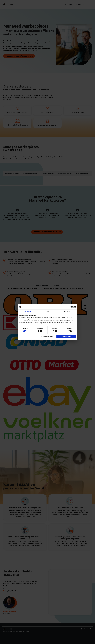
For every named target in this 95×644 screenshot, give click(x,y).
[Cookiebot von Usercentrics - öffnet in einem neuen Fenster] (70, 307)
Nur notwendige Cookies (47, 336)
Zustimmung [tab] (28, 311)
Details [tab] (47, 311)
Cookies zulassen (66, 336)
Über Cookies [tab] (67, 311)
